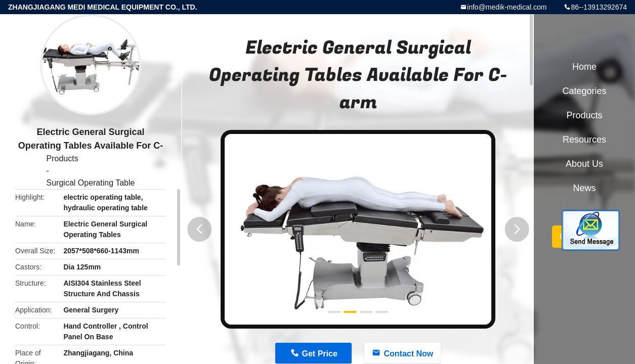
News (584, 188)
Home (584, 67)
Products (62, 158)
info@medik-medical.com (507, 7)
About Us (584, 164)
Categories (584, 91)
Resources (584, 140)
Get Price (320, 354)
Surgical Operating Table (91, 183)
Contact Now (408, 354)
